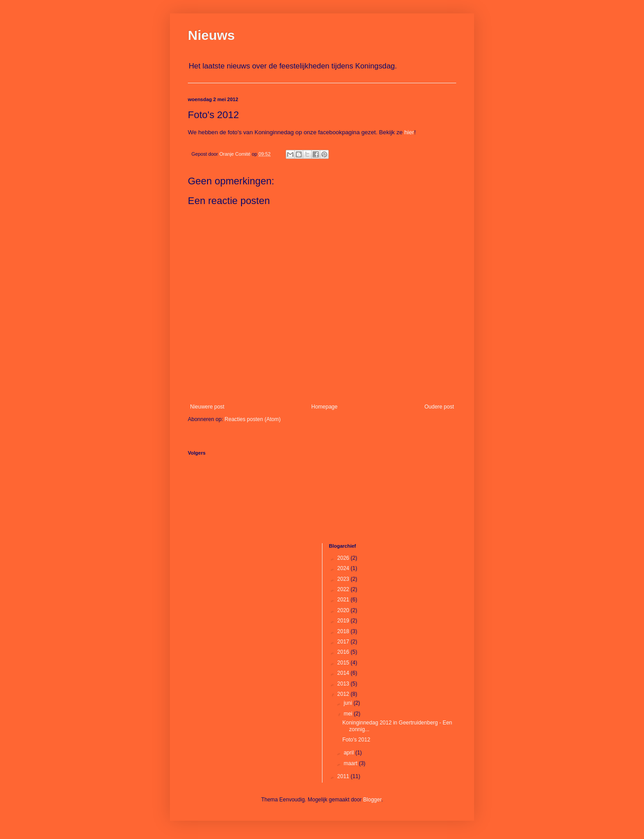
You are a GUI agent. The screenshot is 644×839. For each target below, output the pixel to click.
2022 (344, 589)
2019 (344, 621)
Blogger (372, 800)
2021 (344, 600)
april (349, 753)
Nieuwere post (207, 407)
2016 (344, 652)
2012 (344, 694)
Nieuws (211, 35)
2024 (344, 568)
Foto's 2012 (356, 740)
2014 (344, 673)
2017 (344, 642)
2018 (344, 631)
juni (348, 703)
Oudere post (439, 407)
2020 (344, 610)
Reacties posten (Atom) (252, 419)
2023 (344, 579)
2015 (344, 663)
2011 (344, 776)
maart (351, 763)
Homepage (324, 407)
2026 (344, 558)
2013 (344, 684)
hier (409, 132)
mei (349, 714)
